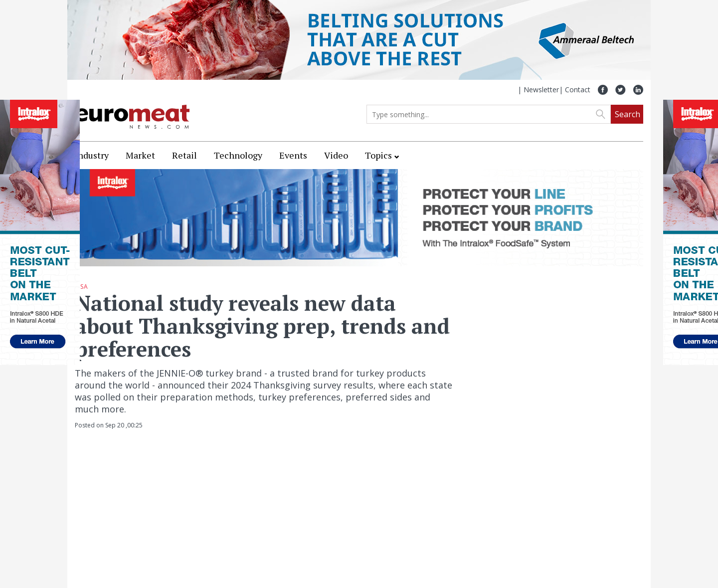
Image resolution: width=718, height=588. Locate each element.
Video (336, 155)
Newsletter (541, 90)
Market (140, 155)
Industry (92, 155)
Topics (378, 155)
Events (293, 155)
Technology (238, 155)
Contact (578, 90)
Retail (184, 155)
